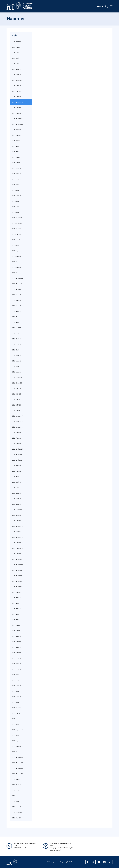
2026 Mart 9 (16, 47)
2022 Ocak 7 (16, 680)
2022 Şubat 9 (17, 636)
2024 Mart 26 (17, 328)
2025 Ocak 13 (17, 179)
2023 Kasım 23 (17, 377)
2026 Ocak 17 (17, 53)
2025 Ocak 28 (17, 168)
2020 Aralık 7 (16, 801)
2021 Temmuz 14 (18, 746)
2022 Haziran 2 (17, 587)
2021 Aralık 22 (17, 686)
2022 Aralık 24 (17, 499)
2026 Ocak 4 (16, 64)
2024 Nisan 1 (16, 322)
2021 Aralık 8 (16, 697)
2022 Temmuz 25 (18, 548)
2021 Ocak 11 (17, 785)
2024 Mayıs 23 (17, 300)
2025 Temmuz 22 (18, 108)
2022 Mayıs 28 (17, 592)
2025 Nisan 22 (17, 146)
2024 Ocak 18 (17, 344)
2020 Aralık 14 (17, 796)
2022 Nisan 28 (17, 598)
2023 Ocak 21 (17, 482)
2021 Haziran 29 (17, 763)
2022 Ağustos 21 (18, 526)
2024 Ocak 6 (16, 350)
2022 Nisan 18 (17, 609)
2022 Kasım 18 (17, 510)
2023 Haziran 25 (17, 449)
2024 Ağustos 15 (18, 245)
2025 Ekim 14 (17, 97)
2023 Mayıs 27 (17, 471)
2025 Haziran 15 (17, 124)
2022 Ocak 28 (17, 664)
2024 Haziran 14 (17, 278)
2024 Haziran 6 (17, 289)
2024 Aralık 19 (17, 201)
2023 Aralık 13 (17, 372)
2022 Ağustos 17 (18, 532)
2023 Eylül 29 (17, 405)
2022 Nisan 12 (17, 614)
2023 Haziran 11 (17, 455)
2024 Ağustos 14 (18, 251)
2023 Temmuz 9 (17, 438)
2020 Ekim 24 (17, 818)
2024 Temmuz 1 (17, 273)
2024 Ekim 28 (17, 234)
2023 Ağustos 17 (18, 416)
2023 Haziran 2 (17, 460)
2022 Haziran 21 (17, 559)
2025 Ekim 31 (17, 86)
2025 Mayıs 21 (17, 135)
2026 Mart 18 (17, 42)
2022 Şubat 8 (17, 642)
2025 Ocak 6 (16, 185)
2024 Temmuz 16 (18, 262)
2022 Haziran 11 (17, 576)
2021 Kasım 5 (17, 708)
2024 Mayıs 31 (17, 295)
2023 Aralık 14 (17, 366)
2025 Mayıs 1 (17, 141)
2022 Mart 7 (16, 625)
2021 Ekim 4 (16, 719)
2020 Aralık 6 (16, 807)
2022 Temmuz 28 (18, 543)
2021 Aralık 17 (17, 691)
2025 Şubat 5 (17, 163)
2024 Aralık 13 (17, 212)
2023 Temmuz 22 (18, 432)
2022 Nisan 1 (16, 620)
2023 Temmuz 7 (17, 443)
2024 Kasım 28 (17, 218)
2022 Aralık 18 (17, 504)
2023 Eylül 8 (16, 410)
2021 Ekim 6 (16, 713)
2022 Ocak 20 (17, 669)
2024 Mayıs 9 (17, 306)
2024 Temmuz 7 (17, 267)
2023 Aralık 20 (17, 361)
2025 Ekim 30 (17, 91)
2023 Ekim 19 (17, 394)
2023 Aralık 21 (17, 355)
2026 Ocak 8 (16, 58)
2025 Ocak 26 (17, 174)
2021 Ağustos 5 (17, 735)
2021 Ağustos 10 (18, 730)
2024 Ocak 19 (17, 339)
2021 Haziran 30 (17, 757)
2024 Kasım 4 (17, 229)
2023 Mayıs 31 (17, 466)
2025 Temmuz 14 (18, 113)
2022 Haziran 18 (17, 565)
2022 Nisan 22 (17, 603)
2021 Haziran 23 (17, 768)
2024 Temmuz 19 (18, 256)
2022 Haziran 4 (17, 581)
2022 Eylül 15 (17, 521)
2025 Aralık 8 (16, 75)
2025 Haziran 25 (17, 119)
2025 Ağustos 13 (18, 102)
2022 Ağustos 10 (18, 537)
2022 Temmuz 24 (18, 554)
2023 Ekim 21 (17, 388)
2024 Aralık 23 (17, 196)
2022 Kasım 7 (17, 515)
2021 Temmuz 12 (18, 752)
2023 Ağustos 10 (18, 427)
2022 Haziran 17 (17, 570)
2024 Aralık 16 (17, 207)
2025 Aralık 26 (17, 69)
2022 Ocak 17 (17, 675)
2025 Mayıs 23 (17, 130)
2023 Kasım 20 (17, 383)
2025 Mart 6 (16, 157)
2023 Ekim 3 (16, 399)
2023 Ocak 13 (17, 488)
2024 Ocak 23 (17, 333)
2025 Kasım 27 (17, 80)
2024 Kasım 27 (17, 223)
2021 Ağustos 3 (17, 741)
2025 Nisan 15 (17, 152)
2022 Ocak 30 (17, 658)
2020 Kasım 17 (17, 812)
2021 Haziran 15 (17, 774)
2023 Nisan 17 (17, 477)
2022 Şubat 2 (17, 653)
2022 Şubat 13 (17, 631)
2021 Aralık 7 (16, 702)
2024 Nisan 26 (17, 311)
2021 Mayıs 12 (17, 779)
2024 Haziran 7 (17, 284)
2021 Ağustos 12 (18, 724)
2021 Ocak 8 (16, 790)
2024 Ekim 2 (16, 240)
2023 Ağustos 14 (18, 421)
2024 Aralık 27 (17, 190)
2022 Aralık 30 (17, 493)
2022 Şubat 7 (17, 647)
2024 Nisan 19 (17, 317)
